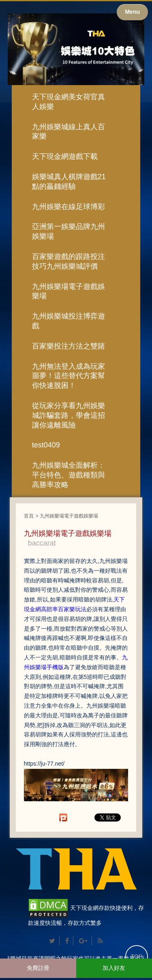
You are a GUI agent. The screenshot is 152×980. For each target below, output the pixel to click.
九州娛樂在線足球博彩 (69, 207)
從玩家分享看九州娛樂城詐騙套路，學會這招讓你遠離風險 (69, 415)
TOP (137, 956)
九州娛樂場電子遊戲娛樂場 (69, 291)
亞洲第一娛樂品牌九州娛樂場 (69, 231)
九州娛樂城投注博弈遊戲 (69, 321)
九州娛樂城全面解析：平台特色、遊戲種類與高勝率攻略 (69, 475)
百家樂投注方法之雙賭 (69, 346)
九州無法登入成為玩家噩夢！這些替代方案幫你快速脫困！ (69, 376)
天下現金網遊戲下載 (65, 156)
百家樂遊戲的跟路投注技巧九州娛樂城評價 (69, 261)
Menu (132, 12)
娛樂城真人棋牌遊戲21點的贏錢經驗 (69, 182)
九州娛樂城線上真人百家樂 (69, 132)
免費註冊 (38, 968)
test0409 (46, 445)
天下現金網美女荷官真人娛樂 (69, 102)
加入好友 (114, 968)
